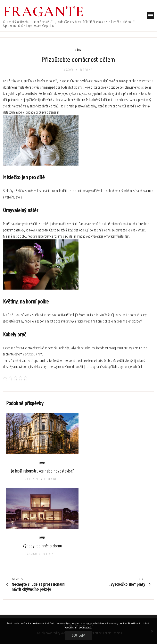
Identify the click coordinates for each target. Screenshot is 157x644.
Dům (78, 50)
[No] (152, 631)
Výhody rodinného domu (42, 546)
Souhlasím (78, 635)
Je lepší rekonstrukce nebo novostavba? (42, 471)
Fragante (44, 11)
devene (88, 70)
